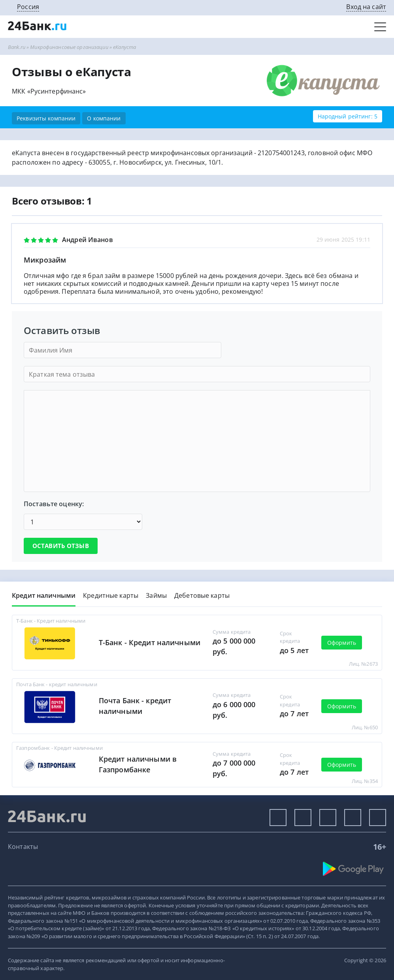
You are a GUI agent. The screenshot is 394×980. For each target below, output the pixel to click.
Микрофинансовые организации (69, 47)
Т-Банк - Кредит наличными (150, 642)
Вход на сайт (366, 7)
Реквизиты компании (46, 118)
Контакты (23, 847)
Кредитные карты (111, 595)
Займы (156, 595)
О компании (104, 118)
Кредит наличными (44, 595)
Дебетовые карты (202, 595)
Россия (28, 7)
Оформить (342, 643)
